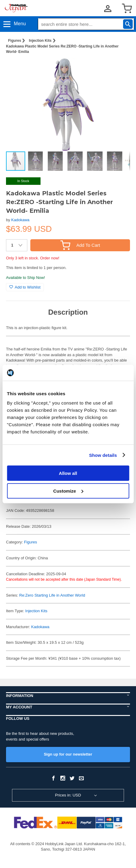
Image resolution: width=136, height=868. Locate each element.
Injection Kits (40, 41)
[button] (119, 69)
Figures (15, 41)
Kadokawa (20, 220)
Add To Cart (80, 245)
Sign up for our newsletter (68, 754)
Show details (103, 455)
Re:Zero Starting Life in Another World (52, 595)
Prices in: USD (68, 795)
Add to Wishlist (25, 287)
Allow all (68, 473)
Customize (68, 491)
